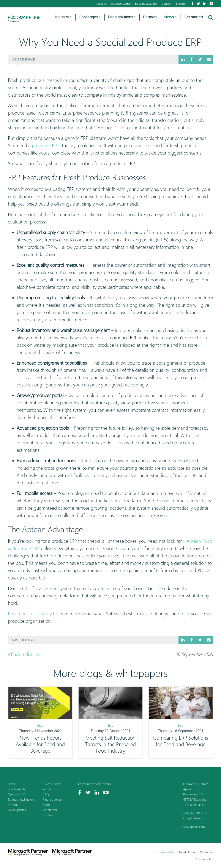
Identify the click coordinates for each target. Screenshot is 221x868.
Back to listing (23, 654)
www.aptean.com (194, 827)
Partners (150, 17)
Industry (64, 17)
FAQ (46, 794)
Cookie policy (204, 859)
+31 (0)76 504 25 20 (196, 813)
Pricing (12, 805)
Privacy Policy (165, 852)
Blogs (46, 805)
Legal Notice (187, 852)
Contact (167, 4)
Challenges (90, 17)
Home (12, 784)
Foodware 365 (17, 789)
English (182, 4)
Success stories (121, 4)
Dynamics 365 (17, 794)
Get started (193, 17)
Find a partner (52, 799)
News (171, 17)
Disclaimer (207, 852)
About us (101, 4)
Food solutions (122, 17)
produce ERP (45, 145)
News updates (17, 810)
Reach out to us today (30, 614)
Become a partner (146, 4)
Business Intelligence (21, 799)
